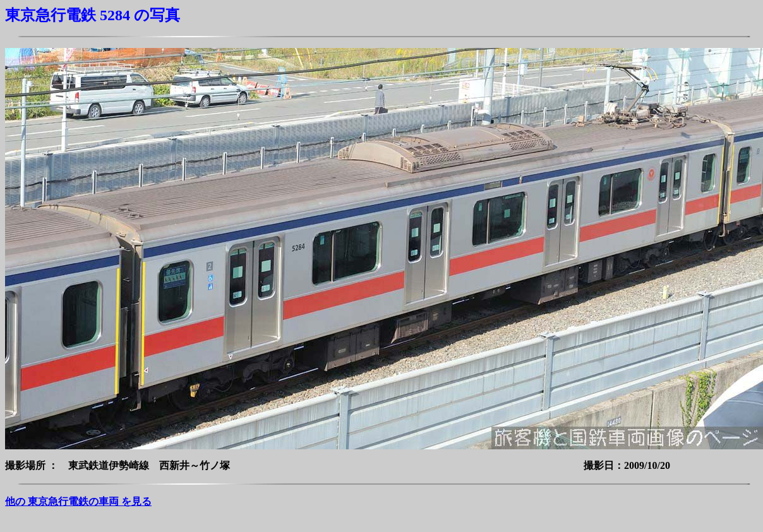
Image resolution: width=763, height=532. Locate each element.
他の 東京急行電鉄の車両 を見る (78, 501)
